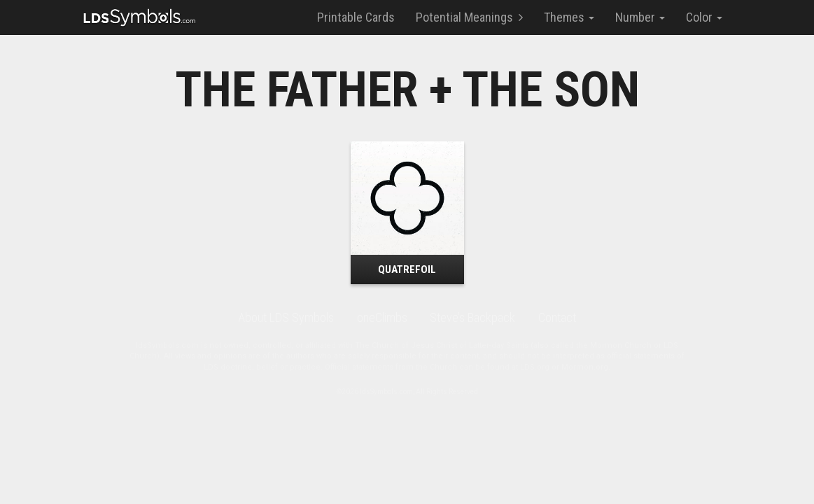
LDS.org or (541, 367)
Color (704, 17)
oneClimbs (382, 317)
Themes (569, 17)
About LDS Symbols (286, 317)
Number (640, 17)
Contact (557, 317)
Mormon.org (585, 367)
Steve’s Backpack (472, 317)
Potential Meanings (469, 17)
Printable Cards (356, 17)
